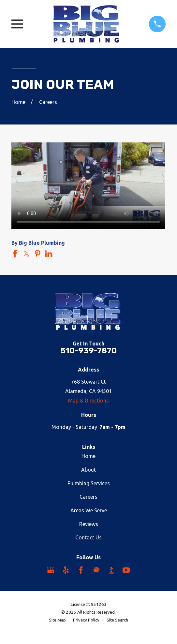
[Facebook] (81, 570)
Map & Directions (88, 401)
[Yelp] (66, 570)
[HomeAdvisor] (96, 570)
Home (88, 456)
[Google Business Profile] (51, 570)
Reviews (89, 524)
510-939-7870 (89, 351)
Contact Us (88, 537)
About (88, 470)
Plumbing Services (89, 483)
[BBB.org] (111, 570)
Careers (88, 497)
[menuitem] (57, 620)
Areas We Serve (89, 510)
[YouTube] (126, 570)
